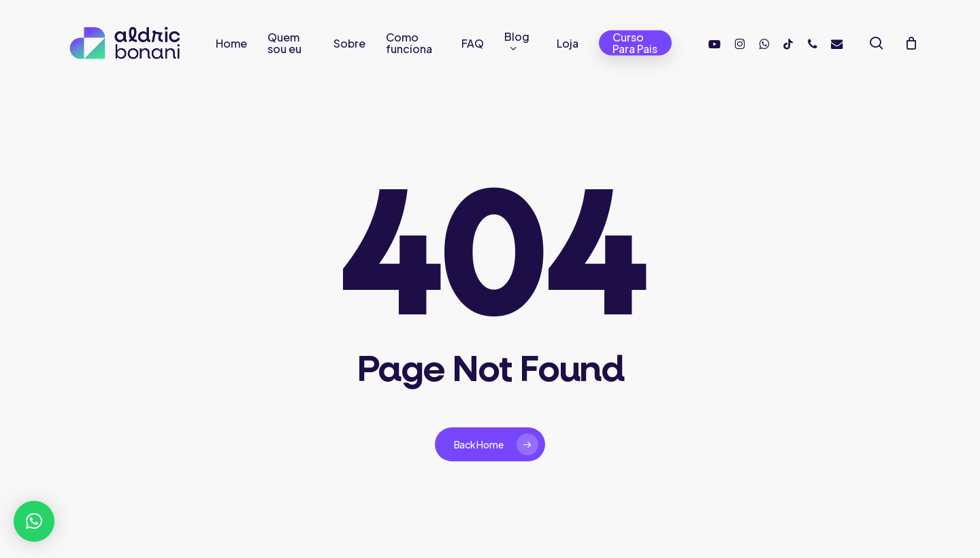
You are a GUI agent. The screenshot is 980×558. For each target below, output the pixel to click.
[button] (34, 521)
